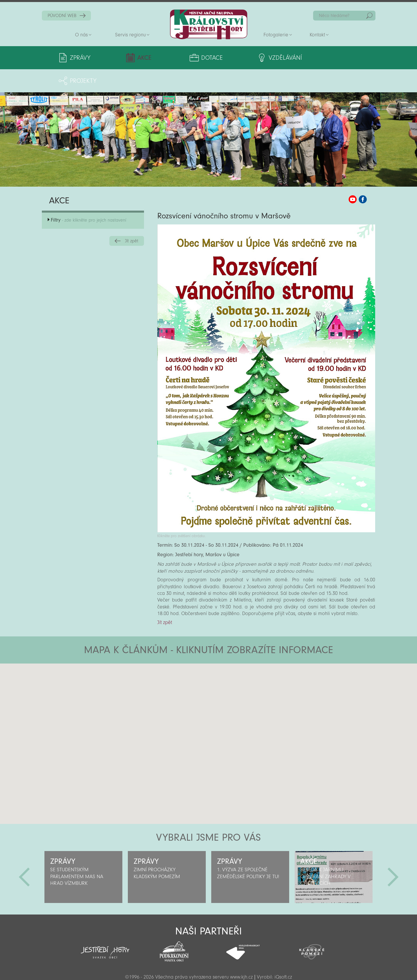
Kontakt (317, 35)
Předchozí (24, 854)
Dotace (190, 58)
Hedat (369, 16)
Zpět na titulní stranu (209, 24)
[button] (225, 675)
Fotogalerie (276, 35)
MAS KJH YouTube (353, 176)
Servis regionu (130, 35)
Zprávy (80, 58)
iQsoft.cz (283, 954)
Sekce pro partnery (208, 967)
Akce (135, 58)
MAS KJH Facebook (363, 176)
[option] (84, 854)
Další (393, 854)
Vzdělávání (256, 58)
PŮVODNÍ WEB (62, 16)
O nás (81, 35)
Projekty (320, 58)
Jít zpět (132, 218)
